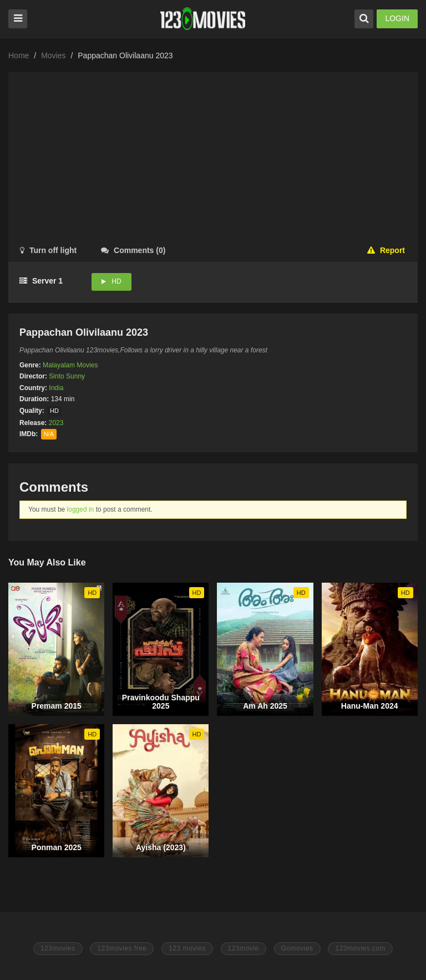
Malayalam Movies (70, 365)
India (56, 388)
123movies (58, 948)
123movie (244, 948)
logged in (81, 509)
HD (116, 281)
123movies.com (360, 948)
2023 (56, 423)
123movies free (122, 948)
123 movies (187, 948)
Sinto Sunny (67, 376)
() (133, 250)
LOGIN (397, 18)
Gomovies (297, 948)
